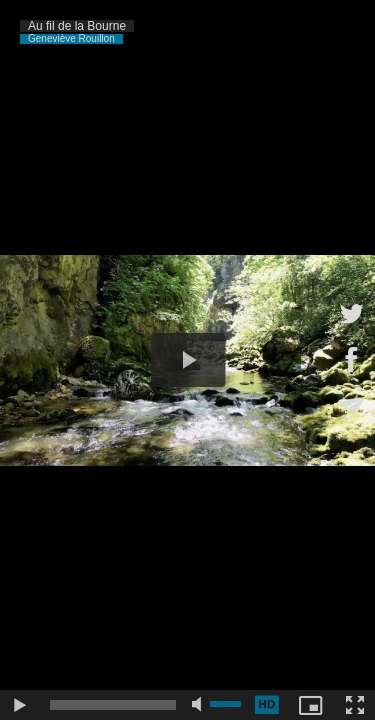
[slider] (113, 705)
